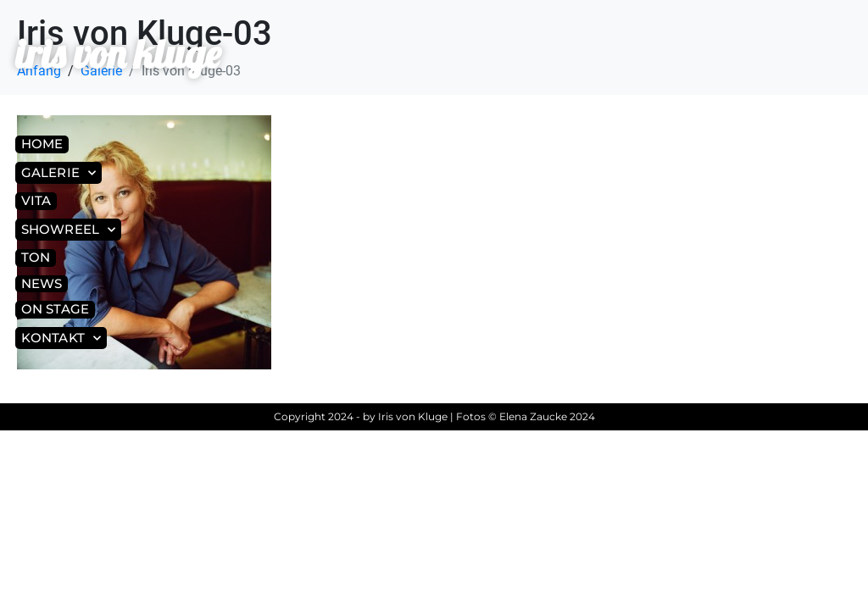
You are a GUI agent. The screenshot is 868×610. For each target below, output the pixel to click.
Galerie (58, 173)
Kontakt (61, 338)
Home (42, 144)
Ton (36, 257)
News (42, 283)
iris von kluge (118, 54)
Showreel (68, 230)
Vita (36, 200)
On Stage (55, 309)
